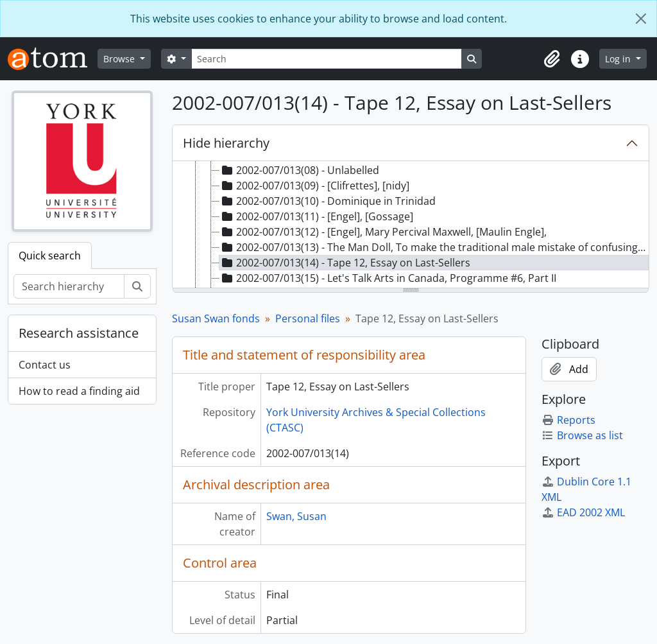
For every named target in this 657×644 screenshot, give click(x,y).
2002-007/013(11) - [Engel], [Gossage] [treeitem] (316, 216)
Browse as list (582, 435)
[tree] (411, 225)
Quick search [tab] (50, 256)
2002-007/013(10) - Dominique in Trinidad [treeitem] (328, 201)
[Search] (327, 59)
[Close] (641, 19)
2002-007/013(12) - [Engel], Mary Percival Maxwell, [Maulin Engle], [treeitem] (383, 232)
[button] (552, 59)
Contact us (45, 365)
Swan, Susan (296, 516)
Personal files (308, 318)
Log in (619, 59)
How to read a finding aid (79, 391)
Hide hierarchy (226, 143)
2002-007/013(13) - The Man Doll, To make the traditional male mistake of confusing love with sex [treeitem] (434, 247)
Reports (568, 420)
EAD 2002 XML (583, 512)
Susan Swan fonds (216, 318)
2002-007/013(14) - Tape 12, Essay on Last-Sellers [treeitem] (345, 263)
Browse (120, 59)
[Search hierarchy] (69, 286)
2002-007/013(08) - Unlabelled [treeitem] (299, 170)
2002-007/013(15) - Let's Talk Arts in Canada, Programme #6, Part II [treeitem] (388, 278)
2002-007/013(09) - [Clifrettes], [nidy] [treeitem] (314, 186)
